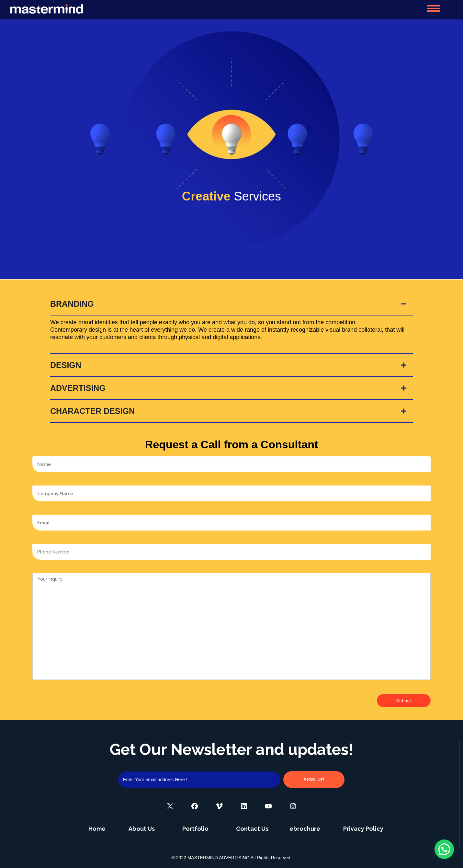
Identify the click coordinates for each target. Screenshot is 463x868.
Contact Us (252, 829)
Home (97, 829)
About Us (142, 829)
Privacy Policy (363, 829)
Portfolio (195, 829)
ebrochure (305, 829)
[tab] (231, 304)
